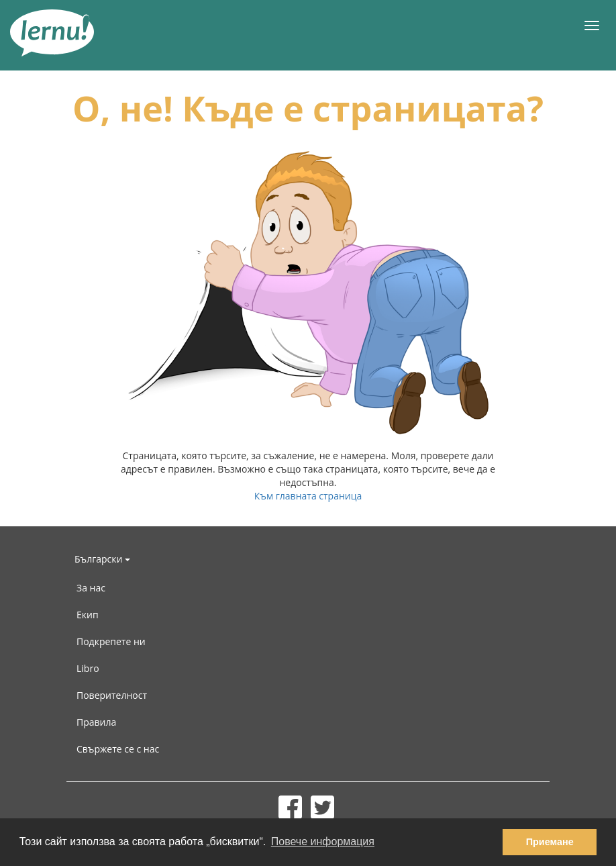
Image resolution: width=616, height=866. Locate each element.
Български (102, 559)
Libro (88, 668)
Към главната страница (308, 496)
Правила (96, 722)
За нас (91, 588)
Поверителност (112, 695)
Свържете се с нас (118, 749)
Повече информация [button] (323, 841)
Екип (88, 615)
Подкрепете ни (111, 641)
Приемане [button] (550, 842)
